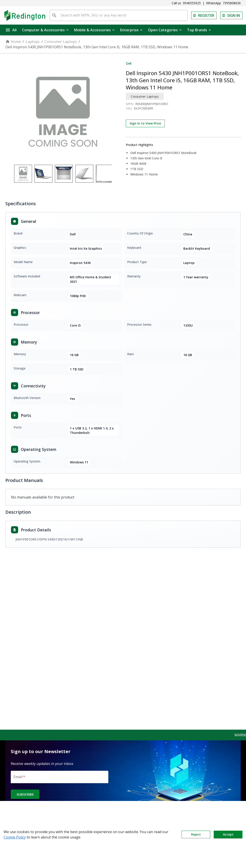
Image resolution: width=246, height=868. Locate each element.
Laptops (33, 42)
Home (13, 42)
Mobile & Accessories (94, 30)
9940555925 (192, 3)
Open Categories (165, 30)
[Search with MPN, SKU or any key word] (123, 15)
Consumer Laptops (61, 42)
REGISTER (204, 15)
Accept (228, 834)
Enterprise (131, 30)
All (11, 30)
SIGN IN (231, 15)
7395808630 (232, 3)
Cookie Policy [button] (15, 837)
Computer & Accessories (45, 30)
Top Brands (199, 30)
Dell (129, 63)
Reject (196, 834)
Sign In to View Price (145, 123)
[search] (54, 15)
